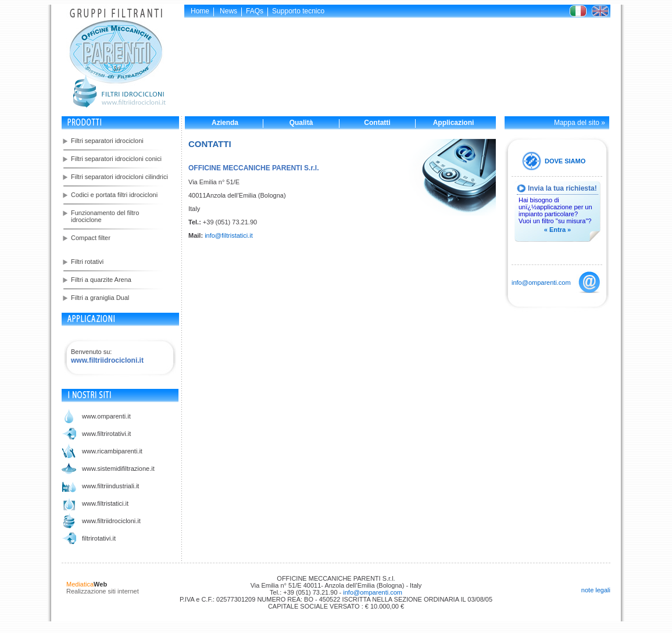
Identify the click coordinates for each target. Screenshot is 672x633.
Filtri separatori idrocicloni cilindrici (119, 177)
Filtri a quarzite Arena (101, 280)
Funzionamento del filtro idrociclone (105, 216)
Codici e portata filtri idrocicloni (114, 195)
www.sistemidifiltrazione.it (118, 469)
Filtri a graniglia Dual (100, 298)
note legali (596, 590)
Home (200, 11)
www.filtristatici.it (105, 503)
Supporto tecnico (298, 11)
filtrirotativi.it (99, 538)
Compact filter (91, 238)
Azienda (225, 123)
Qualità (301, 123)
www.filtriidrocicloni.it (111, 521)
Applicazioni (454, 123)
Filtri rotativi (87, 262)
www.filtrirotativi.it (106, 434)
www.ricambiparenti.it (112, 451)
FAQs (255, 11)
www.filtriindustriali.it (110, 486)
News (228, 11)
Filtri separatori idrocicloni (107, 141)
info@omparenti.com (541, 282)
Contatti (377, 123)
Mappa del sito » (580, 123)
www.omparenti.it (106, 416)
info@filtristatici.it (229, 235)
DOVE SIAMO (565, 161)
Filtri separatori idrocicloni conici (116, 159)
